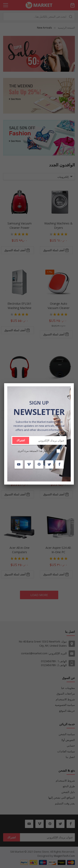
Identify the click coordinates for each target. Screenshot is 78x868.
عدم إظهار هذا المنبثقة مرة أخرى (36, 451)
